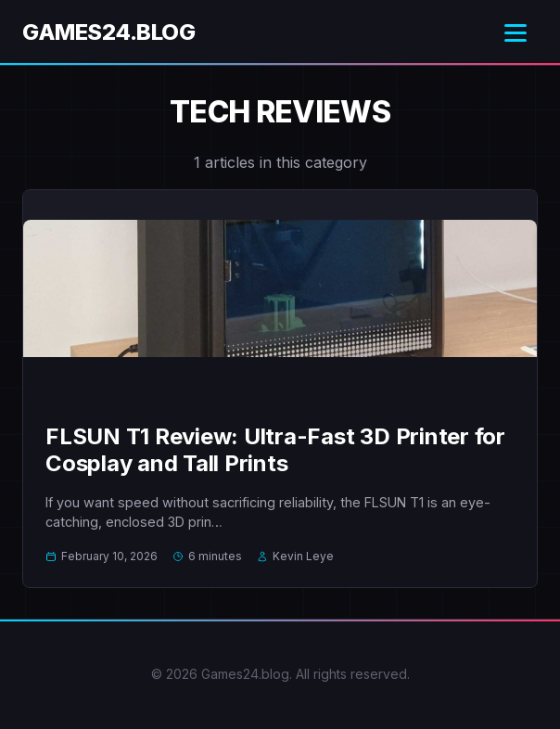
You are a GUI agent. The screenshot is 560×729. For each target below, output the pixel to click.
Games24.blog (108, 32)
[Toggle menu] (515, 33)
